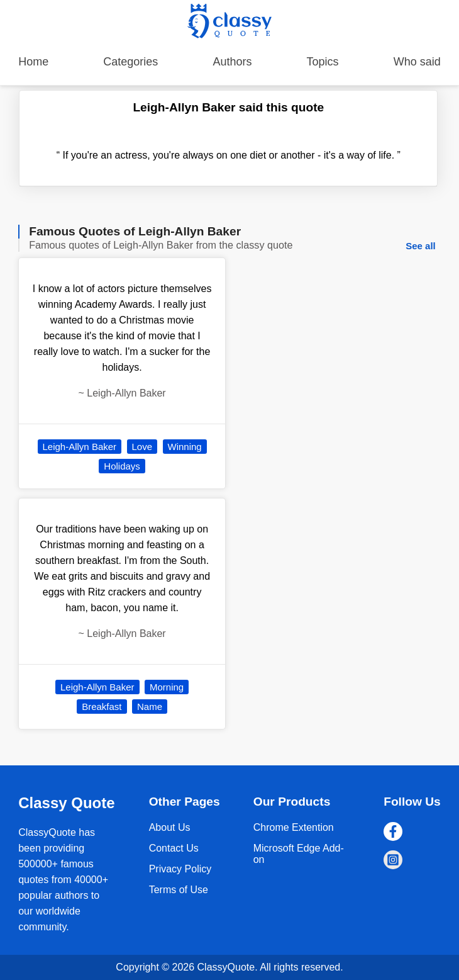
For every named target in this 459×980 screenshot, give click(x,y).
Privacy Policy (180, 869)
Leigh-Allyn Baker (80, 447)
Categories (130, 62)
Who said (417, 62)
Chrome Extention (294, 827)
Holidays (122, 466)
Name (150, 707)
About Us (170, 827)
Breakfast (102, 707)
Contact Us (174, 848)
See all (421, 246)
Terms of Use (179, 890)
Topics (323, 62)
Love (142, 447)
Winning (185, 447)
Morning (167, 687)
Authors (232, 62)
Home (33, 62)
